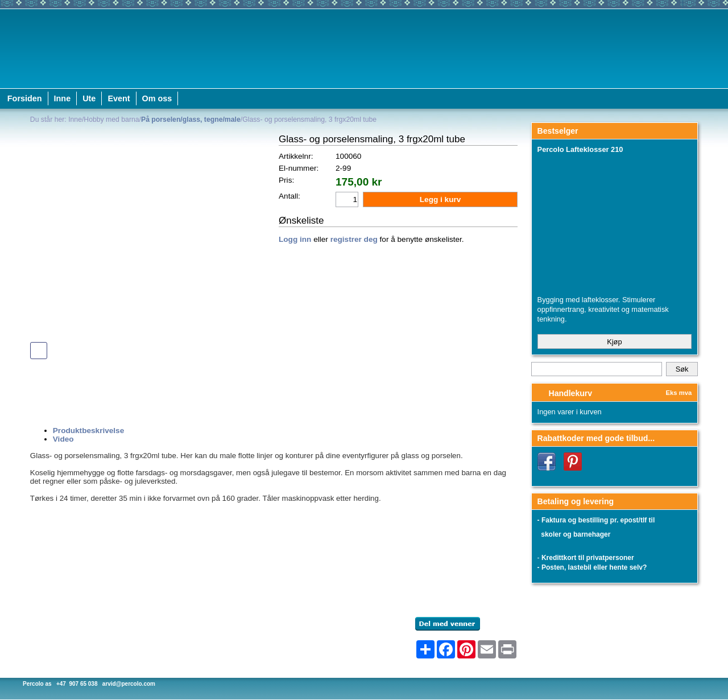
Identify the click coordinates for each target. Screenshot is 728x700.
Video (63, 439)
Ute (89, 98)
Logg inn (295, 239)
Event (119, 98)
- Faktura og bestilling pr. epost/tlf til (596, 520)
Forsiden (25, 98)
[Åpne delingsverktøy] (425, 649)
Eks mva (679, 393)
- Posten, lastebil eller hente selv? (592, 567)
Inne (63, 98)
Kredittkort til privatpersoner (588, 558)
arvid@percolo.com (129, 684)
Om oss (157, 98)
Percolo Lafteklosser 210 (580, 149)
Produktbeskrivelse (88, 431)
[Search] (597, 369)
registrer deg (354, 239)
